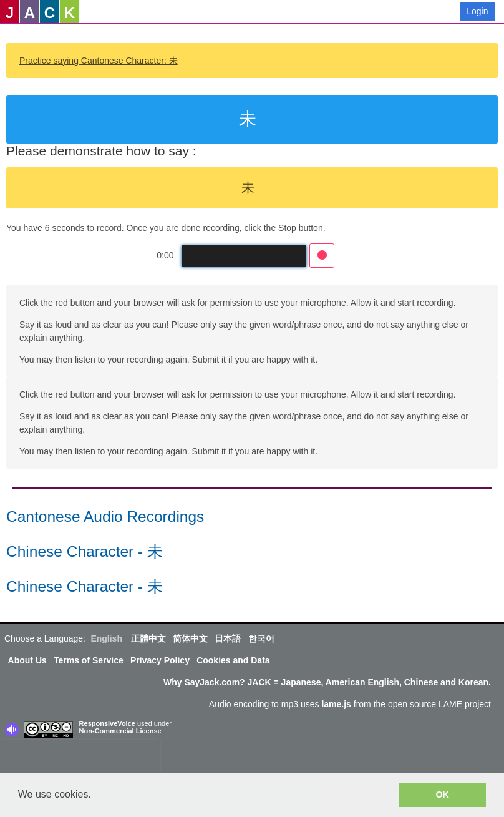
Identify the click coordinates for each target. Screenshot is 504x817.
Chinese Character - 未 (85, 551)
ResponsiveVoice (107, 723)
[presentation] (80, 759)
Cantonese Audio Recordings (105, 516)
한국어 (261, 638)
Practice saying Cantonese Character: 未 (99, 61)
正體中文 (148, 638)
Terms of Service (89, 660)
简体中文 (190, 638)
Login (477, 11)
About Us (27, 660)
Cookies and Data (233, 660)
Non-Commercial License (120, 731)
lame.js (336, 704)
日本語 (228, 638)
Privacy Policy (160, 660)
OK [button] (442, 795)
